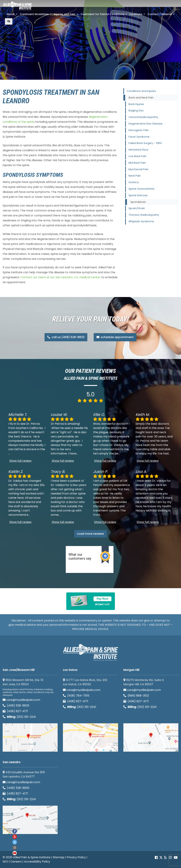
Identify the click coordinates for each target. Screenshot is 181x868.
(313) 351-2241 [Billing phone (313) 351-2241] (19, 717)
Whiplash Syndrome (141, 221)
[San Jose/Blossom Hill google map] (30, 737)
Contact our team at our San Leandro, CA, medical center (61, 277)
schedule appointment (115, 337)
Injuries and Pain (66, 15)
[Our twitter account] (15, 842)
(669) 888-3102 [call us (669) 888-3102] (136, 696)
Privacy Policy (76, 857)
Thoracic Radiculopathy (144, 215)
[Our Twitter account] (161, 858)
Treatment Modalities (36, 15)
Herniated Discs (138, 150)
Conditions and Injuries (141, 91)
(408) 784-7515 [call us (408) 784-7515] (76, 696)
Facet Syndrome (139, 137)
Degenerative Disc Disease (145, 124)
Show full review (20, 461)
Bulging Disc (136, 111)
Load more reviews (90, 534)
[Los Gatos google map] (90, 737)
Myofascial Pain (138, 169)
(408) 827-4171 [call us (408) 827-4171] (15, 711)
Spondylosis (138, 202)
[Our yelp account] (165, 858)
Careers (16, 862)
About (12, 15)
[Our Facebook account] (157, 858)
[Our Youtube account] (15, 853)
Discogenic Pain (139, 130)
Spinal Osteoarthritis (141, 189)
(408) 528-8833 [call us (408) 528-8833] (16, 706)
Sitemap (59, 857)
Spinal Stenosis (138, 195)
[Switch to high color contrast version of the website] (9, 21)
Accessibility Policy (37, 862)
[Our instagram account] (15, 848)
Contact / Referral (161, 15)
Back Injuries (136, 104)
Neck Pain (135, 176)
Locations (138, 15)
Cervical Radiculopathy (143, 117)
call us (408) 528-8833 (66, 337)
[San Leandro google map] (30, 820)
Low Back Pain (137, 156)
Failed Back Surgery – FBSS (145, 143)
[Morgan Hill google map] (151, 737)
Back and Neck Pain (141, 98)
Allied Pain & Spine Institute (32, 857)
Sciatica (134, 182)
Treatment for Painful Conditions (104, 15)
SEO (5, 862)
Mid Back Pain (137, 163)
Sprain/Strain (137, 208)
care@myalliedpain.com (21, 700)
